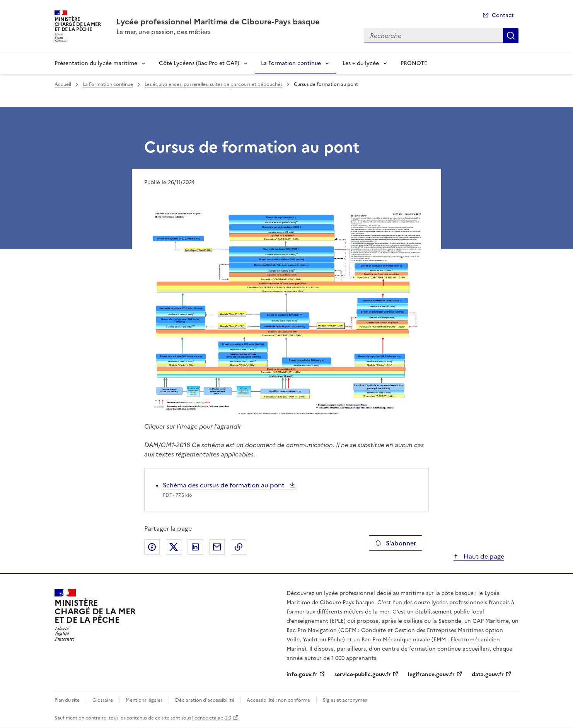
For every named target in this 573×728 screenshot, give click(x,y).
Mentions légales (144, 700)
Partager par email (217, 547)
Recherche (511, 36)
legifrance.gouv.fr (431, 674)
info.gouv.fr (302, 674)
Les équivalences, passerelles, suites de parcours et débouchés (213, 84)
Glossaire (103, 700)
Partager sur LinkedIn (195, 547)
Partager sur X (174, 547)
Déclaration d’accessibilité (205, 700)
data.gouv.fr (488, 674)
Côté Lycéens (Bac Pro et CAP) (199, 63)
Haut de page (483, 556)
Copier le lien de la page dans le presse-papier (239, 547)
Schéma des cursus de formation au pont (224, 485)
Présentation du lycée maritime (96, 63)
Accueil (63, 84)
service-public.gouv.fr (363, 674)
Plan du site (67, 700)
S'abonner (395, 543)
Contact (503, 15)
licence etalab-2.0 (212, 718)
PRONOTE (414, 63)
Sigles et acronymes (345, 700)
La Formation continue (291, 63)
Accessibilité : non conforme (278, 700)
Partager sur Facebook (152, 547)
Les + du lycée (361, 63)
